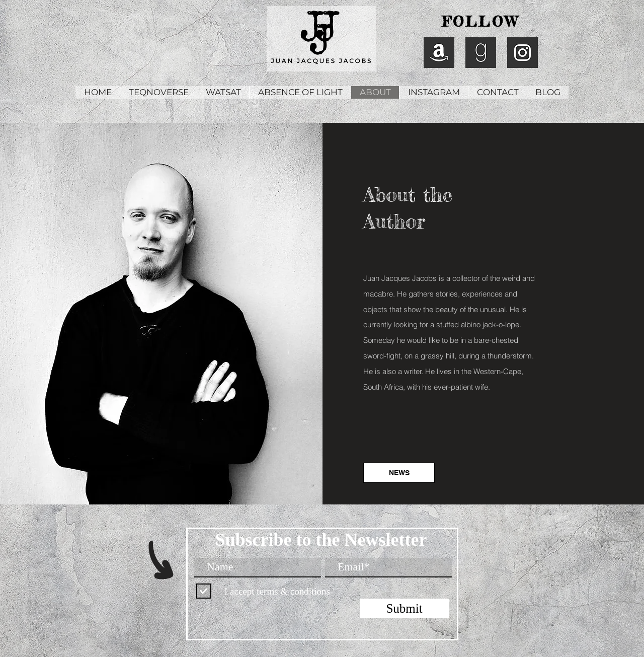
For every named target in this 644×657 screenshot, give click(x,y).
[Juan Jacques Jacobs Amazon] (439, 53)
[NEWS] (399, 473)
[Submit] (404, 608)
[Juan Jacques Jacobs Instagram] (522, 53)
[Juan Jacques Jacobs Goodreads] (481, 53)
